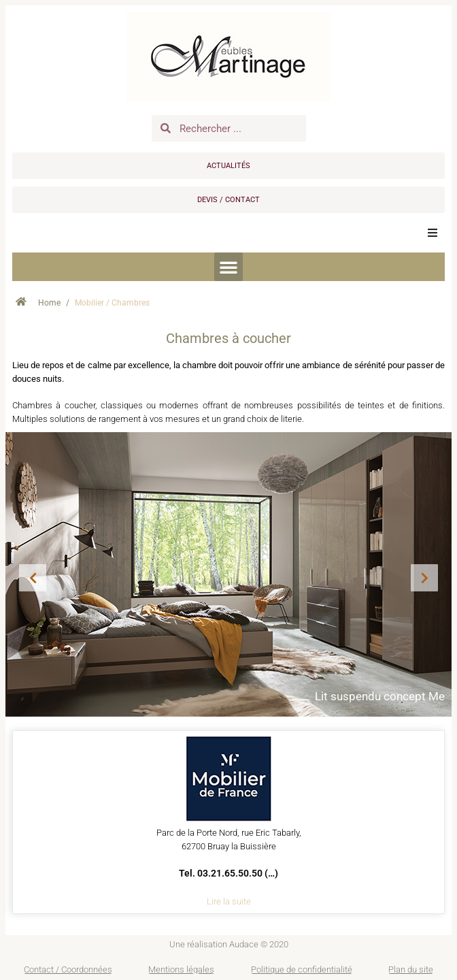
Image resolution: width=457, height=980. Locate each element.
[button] (433, 233)
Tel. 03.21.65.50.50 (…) (228, 873)
